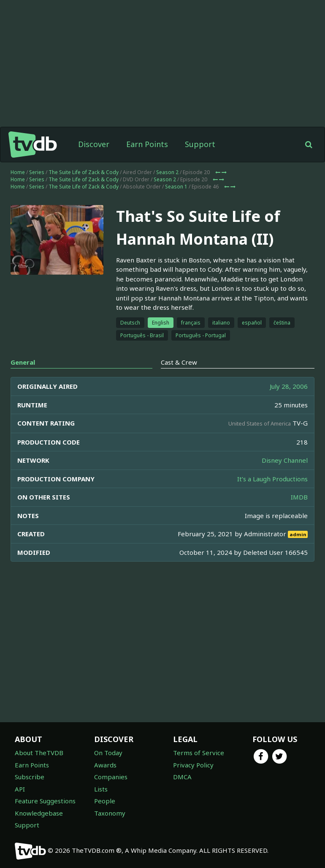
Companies (111, 777)
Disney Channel (285, 460)
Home (18, 172)
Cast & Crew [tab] (179, 362)
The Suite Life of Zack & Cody (84, 172)
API (20, 789)
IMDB (299, 497)
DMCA (182, 777)
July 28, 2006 (289, 386)
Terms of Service (199, 753)
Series (37, 172)
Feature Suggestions (45, 801)
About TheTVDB (39, 753)
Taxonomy (110, 813)
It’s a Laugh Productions (272, 479)
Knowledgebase (39, 813)
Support (200, 144)
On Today (108, 753)
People (105, 801)
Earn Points (147, 144)
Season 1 (176, 187)
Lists (101, 789)
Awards (105, 765)
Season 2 (167, 172)
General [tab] (23, 362)
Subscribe (30, 777)
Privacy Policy (193, 765)
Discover (94, 144)
